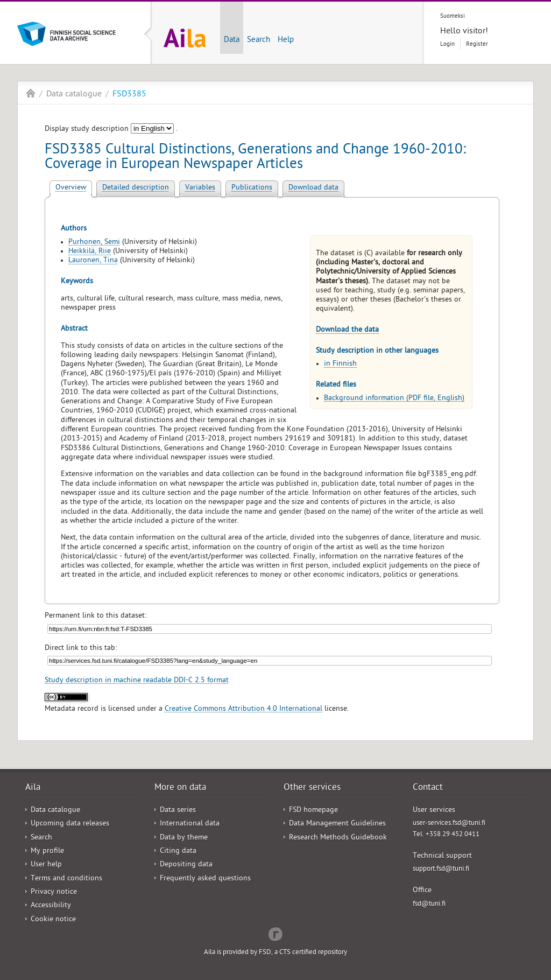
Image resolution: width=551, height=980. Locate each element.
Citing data (178, 852)
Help (286, 40)
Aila (31, 93)
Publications (252, 188)
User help (46, 865)
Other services (312, 788)
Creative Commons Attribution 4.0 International (243, 709)
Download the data (347, 330)
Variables (200, 188)
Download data (313, 188)
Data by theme (184, 838)
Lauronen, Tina (93, 261)
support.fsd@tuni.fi (441, 869)
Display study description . (111, 129)
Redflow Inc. (275, 933)
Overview (71, 188)
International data (190, 824)
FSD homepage (313, 811)
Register (477, 44)
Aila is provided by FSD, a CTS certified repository (275, 953)
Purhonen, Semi (94, 243)
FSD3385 (129, 95)
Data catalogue (74, 95)
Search (259, 40)
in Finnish (340, 364)
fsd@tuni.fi (429, 904)
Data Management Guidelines (337, 824)
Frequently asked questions (205, 879)
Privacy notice (54, 892)
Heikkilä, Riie (90, 252)
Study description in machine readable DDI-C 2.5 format (137, 681)
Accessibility (51, 906)
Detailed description (136, 188)
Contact (428, 788)
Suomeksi (453, 16)
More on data (180, 788)
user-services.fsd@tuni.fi (449, 824)
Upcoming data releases (70, 824)
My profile (47, 852)
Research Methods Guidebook (338, 838)
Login (447, 44)
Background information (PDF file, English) (394, 399)
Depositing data (186, 865)
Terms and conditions (66, 879)
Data (232, 40)
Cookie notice (53, 920)
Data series (178, 811)
